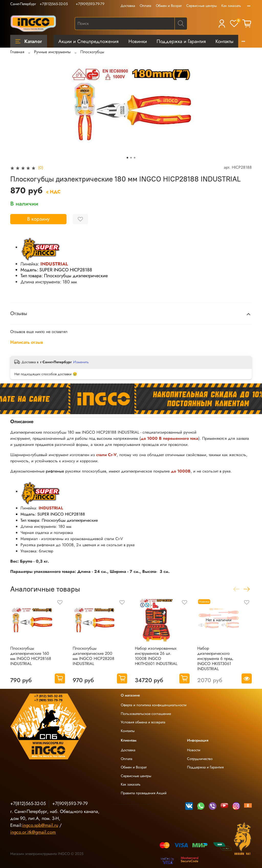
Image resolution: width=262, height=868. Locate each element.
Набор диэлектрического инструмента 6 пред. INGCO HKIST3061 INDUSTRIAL (216, 658)
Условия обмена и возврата (143, 722)
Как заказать (231, 6)
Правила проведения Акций (144, 793)
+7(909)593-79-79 (90, 4)
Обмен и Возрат (169, 6)
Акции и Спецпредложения (88, 41)
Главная (17, 52)
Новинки (138, 41)
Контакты (224, 41)
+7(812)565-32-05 (54, 4)
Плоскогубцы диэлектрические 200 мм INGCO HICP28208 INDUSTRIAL (94, 656)
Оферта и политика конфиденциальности (154, 705)
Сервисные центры (201, 6)
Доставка (128, 6)
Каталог (29, 41)
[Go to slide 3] (135, 158)
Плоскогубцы (92, 52)
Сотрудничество (200, 759)
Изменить (81, 362)
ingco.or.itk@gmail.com (33, 832)
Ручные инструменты (52, 52)
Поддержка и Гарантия (181, 41)
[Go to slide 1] (127, 158)
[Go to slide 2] (131, 158)
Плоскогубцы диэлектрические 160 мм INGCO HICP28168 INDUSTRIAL (31, 656)
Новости (194, 750)
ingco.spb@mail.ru (40, 825)
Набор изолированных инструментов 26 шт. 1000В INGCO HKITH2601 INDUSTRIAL (156, 656)
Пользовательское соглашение (146, 714)
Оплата (145, 6)
